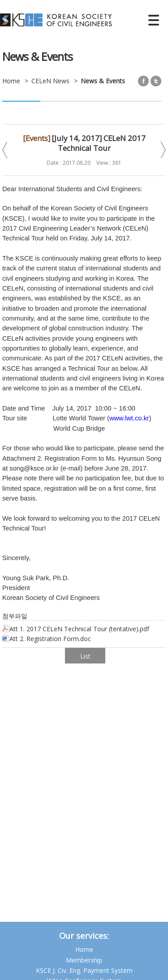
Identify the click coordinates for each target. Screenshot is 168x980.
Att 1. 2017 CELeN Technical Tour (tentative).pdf (76, 629)
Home (84, 949)
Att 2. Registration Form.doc (47, 639)
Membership (84, 960)
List (85, 656)
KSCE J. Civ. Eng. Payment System (84, 970)
